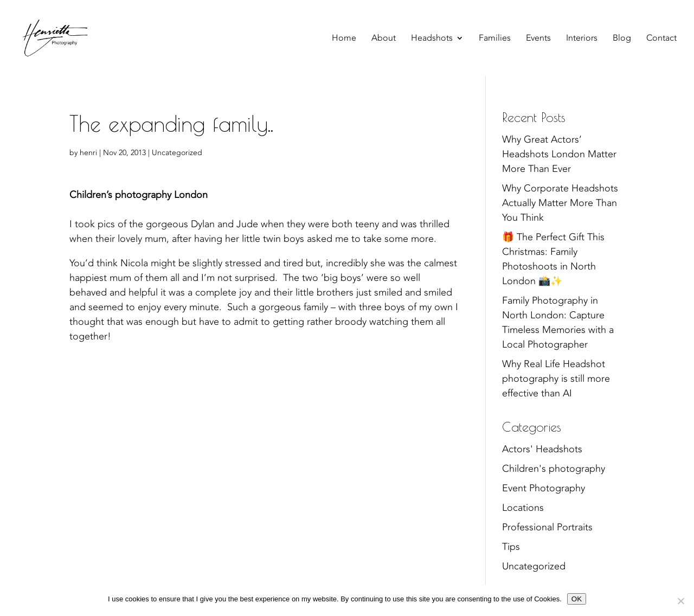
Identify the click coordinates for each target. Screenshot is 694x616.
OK (577, 599)
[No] (680, 601)
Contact (661, 39)
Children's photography (554, 469)
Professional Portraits (547, 527)
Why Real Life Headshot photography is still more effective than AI (556, 379)
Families (495, 39)
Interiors (582, 39)
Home (344, 39)
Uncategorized (177, 153)
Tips (511, 547)
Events (538, 39)
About (384, 39)
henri (88, 153)
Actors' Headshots (542, 449)
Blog (622, 39)
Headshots (432, 39)
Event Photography (544, 488)
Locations (523, 508)
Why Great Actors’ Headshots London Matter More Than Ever (559, 154)
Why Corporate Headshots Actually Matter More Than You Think (560, 203)
